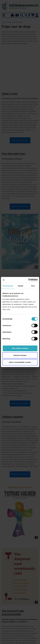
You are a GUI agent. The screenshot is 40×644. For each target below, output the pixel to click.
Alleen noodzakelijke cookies (20, 362)
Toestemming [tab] (8, 286)
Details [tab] (21, 286)
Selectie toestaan (20, 355)
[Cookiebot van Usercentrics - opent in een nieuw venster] (28, 280)
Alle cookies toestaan (20, 348)
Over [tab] (33, 286)
